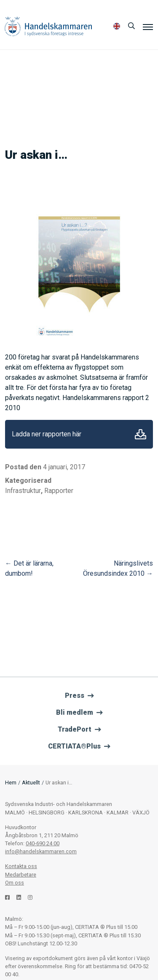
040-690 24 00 (43, 843)
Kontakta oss (21, 866)
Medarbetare (21, 875)
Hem (11, 783)
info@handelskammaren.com (41, 851)
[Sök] (131, 26)
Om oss (15, 883)
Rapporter (59, 491)
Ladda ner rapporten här (47, 434)
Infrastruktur (23, 491)
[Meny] (148, 27)
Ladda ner (141, 434)
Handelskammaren (48, 26)
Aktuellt (31, 783)
